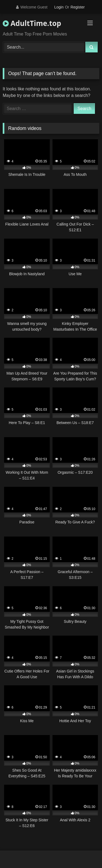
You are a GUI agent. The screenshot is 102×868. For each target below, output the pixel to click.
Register (78, 7)
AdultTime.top (32, 23)
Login (59, 7)
